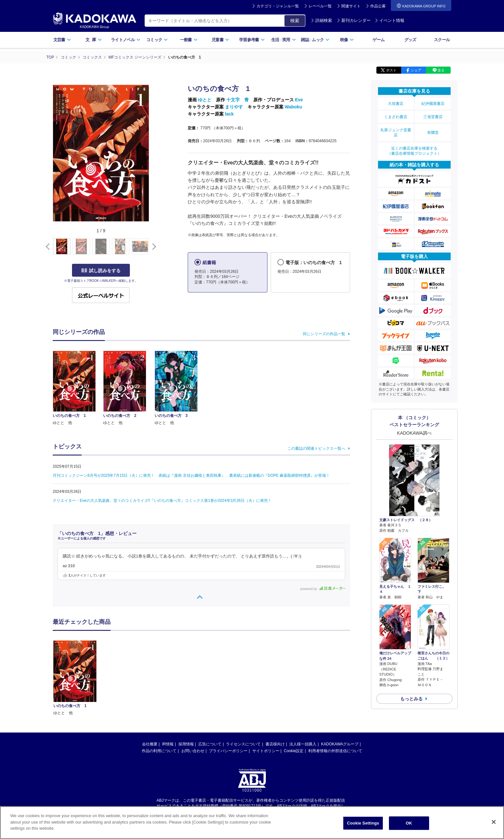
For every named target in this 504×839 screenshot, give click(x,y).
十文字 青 (238, 100)
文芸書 (62, 40)
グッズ (410, 40)
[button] (153, 247)
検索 (295, 21)
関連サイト (351, 6)
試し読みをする (101, 271)
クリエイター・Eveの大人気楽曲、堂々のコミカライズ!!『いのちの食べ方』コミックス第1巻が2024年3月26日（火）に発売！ (162, 501)
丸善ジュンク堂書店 (396, 133)
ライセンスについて (243, 744)
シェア (416, 70)
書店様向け (275, 744)
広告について (210, 744)
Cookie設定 (294, 751)
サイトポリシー (266, 751)
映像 (347, 40)
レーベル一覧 (320, 6)
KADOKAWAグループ (340, 744)
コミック (157, 40)
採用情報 (186, 744)
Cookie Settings (363, 825)
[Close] (494, 824)
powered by (323, 589)
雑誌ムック (315, 40)
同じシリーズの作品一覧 (324, 334)
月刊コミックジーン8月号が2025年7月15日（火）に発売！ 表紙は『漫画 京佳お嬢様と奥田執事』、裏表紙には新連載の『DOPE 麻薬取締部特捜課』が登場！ (191, 475)
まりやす (234, 107)
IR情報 (168, 744)
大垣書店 (396, 104)
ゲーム (378, 40)
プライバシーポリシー (228, 751)
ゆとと (205, 100)
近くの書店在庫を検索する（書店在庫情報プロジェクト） (414, 151)
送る (441, 70)
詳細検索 (321, 20)
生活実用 (284, 40)
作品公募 (378, 6)
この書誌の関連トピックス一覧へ (316, 448)
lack (229, 114)
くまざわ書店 (396, 117)
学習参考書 (252, 40)
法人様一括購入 (303, 744)
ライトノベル (126, 40)
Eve (299, 100)
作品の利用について (159, 751)
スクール (442, 40)
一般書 (189, 40)
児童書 (220, 40)
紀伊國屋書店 (433, 104)
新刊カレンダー (354, 20)
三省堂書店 (433, 117)
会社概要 (150, 744)
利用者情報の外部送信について (335, 751)
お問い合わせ (193, 751)
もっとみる (411, 699)
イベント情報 (390, 20)
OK (409, 825)
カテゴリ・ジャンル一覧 (278, 6)
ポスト (391, 70)
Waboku (293, 107)
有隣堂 (433, 133)
